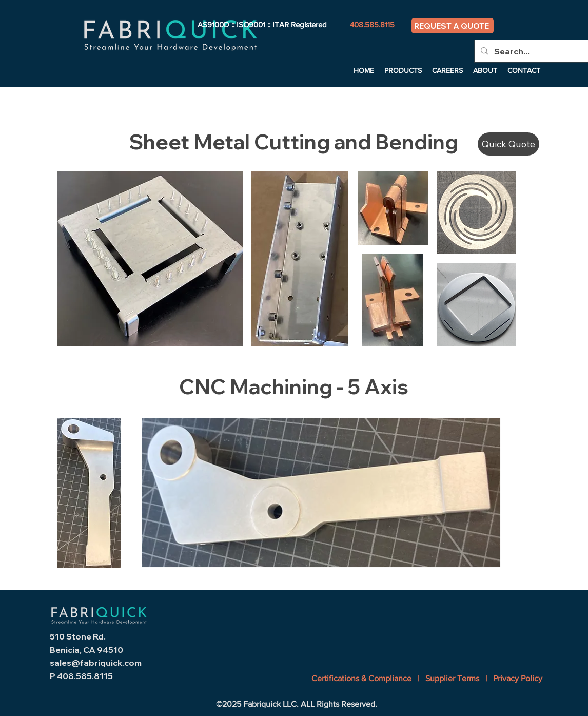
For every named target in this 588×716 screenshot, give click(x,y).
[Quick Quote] (508, 144)
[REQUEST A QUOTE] (453, 26)
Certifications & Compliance (361, 678)
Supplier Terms (452, 678)
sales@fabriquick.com (96, 663)
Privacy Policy (518, 678)
